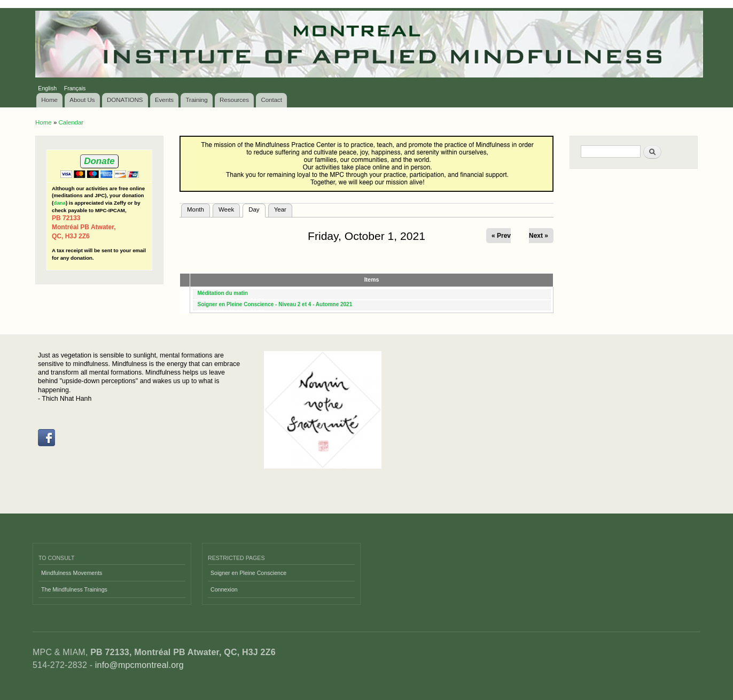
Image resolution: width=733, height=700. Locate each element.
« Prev (501, 236)
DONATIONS (125, 100)
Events (164, 100)
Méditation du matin (223, 293)
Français (75, 88)
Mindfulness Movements (72, 573)
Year (280, 209)
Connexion (224, 589)
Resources (234, 100)
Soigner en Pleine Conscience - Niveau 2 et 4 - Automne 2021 (275, 304)
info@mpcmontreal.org (139, 665)
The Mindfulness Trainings (74, 589)
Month (196, 209)
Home (49, 100)
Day (257, 208)
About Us (82, 100)
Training (197, 100)
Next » (539, 236)
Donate (99, 161)
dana (60, 203)
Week (226, 209)
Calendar (71, 122)
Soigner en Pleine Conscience (248, 573)
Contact (271, 100)
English (47, 88)
